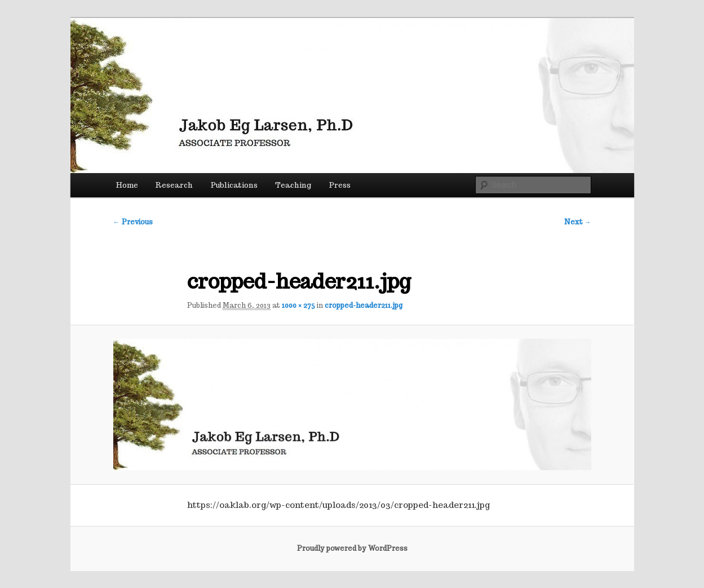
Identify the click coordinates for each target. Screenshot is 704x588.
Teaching (293, 185)
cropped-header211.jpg (364, 305)
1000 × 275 (298, 305)
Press (340, 185)
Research (174, 185)
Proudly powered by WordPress (352, 548)
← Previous (133, 222)
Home (127, 185)
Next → (578, 222)
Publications (234, 185)
